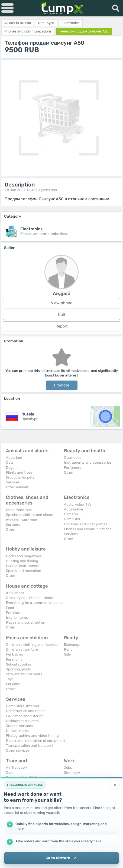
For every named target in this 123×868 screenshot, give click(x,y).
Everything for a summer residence (35, 603)
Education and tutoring (25, 716)
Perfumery (73, 468)
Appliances (15, 593)
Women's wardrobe (21, 520)
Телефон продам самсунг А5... (84, 31)
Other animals (17, 487)
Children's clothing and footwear (32, 645)
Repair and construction (26, 622)
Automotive (73, 509)
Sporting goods (18, 669)
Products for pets (20, 477)
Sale (67, 654)
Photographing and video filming (32, 736)
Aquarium (14, 458)
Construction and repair (25, 711)
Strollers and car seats (24, 674)
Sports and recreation (24, 571)
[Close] (115, 785)
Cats (10, 462)
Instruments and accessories (88, 462)
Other (69, 472)
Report (62, 326)
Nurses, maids (18, 731)
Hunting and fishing (22, 561)
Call (61, 315)
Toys (10, 679)
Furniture (14, 613)
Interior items (17, 618)
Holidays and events (22, 721)
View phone (62, 303)
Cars (10, 773)
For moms (14, 659)
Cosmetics (73, 458)
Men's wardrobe (19, 510)
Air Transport (17, 767)
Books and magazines (24, 556)
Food (10, 608)
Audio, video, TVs (78, 504)
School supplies (19, 664)
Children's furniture (22, 649)
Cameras (71, 514)
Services (13, 482)
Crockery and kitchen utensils (30, 598)
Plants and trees (19, 472)
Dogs (10, 468)
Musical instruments (23, 566)
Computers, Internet (23, 706)
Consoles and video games (86, 524)
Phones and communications (88, 529)
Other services (18, 750)
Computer (72, 519)
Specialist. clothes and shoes (29, 515)
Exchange (72, 645)
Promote (62, 385)
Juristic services (19, 726)
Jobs (68, 767)
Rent (68, 649)
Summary (72, 773)
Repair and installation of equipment (35, 741)
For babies (14, 654)
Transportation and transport (30, 746)
